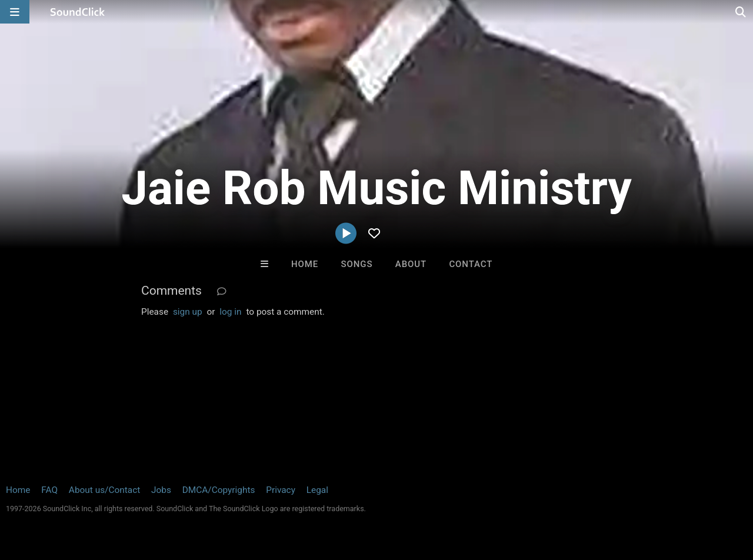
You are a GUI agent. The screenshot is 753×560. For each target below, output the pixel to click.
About (411, 264)
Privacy (281, 490)
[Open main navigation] (15, 12)
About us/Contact (104, 490)
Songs (357, 264)
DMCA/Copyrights (219, 490)
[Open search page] (741, 12)
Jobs (161, 490)
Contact (471, 264)
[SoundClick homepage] (78, 12)
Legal (317, 490)
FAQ (49, 490)
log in (230, 312)
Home (305, 264)
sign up (188, 312)
